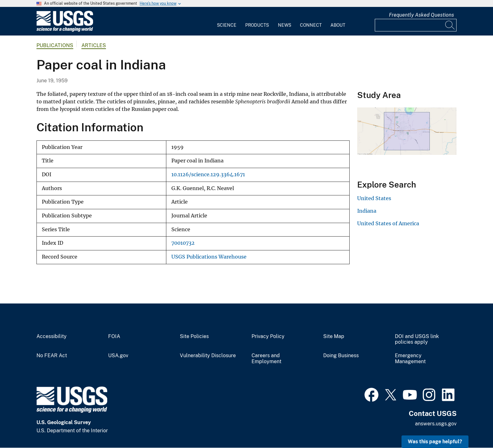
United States (374, 198)
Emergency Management (410, 359)
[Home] (65, 30)
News (285, 25)
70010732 (183, 243)
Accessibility (52, 336)
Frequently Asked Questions (421, 15)
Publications (55, 45)
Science (227, 25)
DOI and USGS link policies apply (417, 339)
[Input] (416, 25)
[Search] (450, 25)
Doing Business (341, 356)
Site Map (334, 336)
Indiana (367, 211)
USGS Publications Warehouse (209, 257)
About (338, 25)
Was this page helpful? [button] (435, 442)
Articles (94, 45)
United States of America (388, 223)
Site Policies (194, 336)
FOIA (114, 336)
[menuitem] (227, 21)
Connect (311, 25)
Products (257, 25)
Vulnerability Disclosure (208, 356)
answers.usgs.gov (436, 424)
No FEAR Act (52, 356)
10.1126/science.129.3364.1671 (208, 175)
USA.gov (118, 356)
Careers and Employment (266, 359)
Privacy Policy (268, 336)
